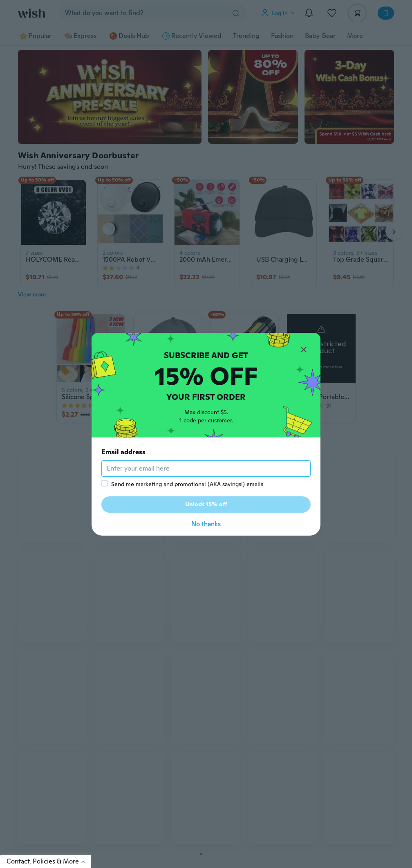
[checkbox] (105, 483)
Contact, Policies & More (49, 861)
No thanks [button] (206, 524)
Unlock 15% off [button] (206, 504)
